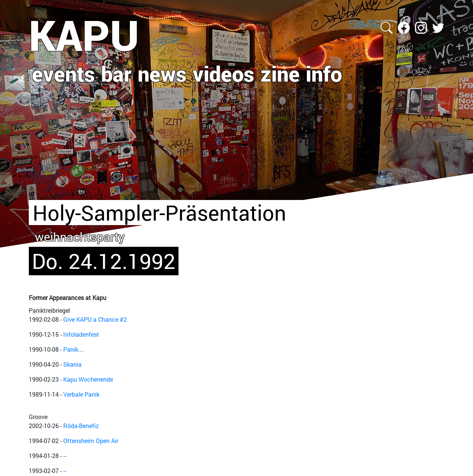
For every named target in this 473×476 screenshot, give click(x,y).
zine (280, 73)
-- (65, 456)
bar (116, 73)
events (63, 73)
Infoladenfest (81, 334)
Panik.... (74, 349)
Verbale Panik (81, 394)
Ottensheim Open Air (91, 441)
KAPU (84, 35)
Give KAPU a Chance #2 (95, 319)
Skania (72, 364)
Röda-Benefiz (81, 426)
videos (224, 73)
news (162, 73)
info (324, 73)
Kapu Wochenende (88, 379)
